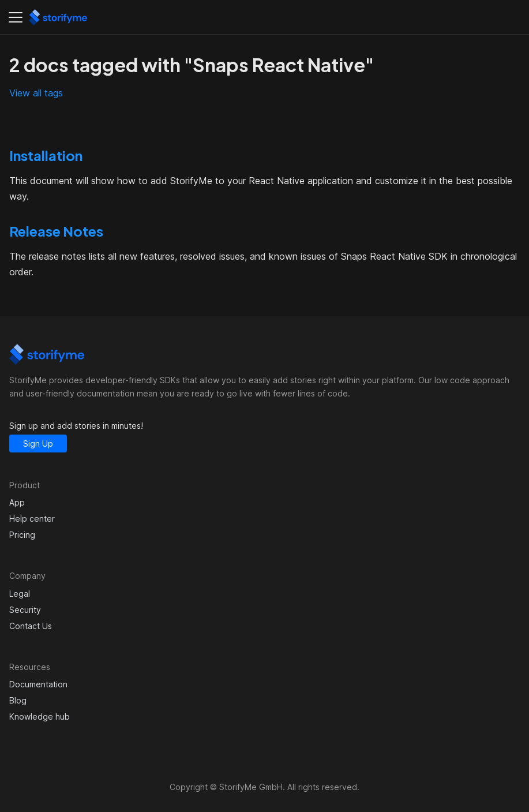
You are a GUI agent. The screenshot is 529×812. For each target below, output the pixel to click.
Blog (18, 700)
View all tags (36, 93)
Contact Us (31, 626)
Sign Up (38, 444)
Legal (20, 594)
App (17, 502)
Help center (32, 519)
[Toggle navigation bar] (16, 17)
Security (25, 610)
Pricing (22, 535)
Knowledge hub (40, 716)
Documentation (38, 684)
